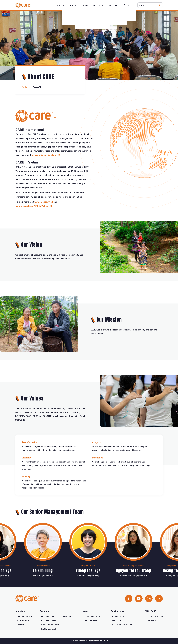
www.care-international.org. (44, 168)
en (131, 5)
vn (128, 5)
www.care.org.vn (42, 214)
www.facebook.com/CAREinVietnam (32, 218)
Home (27, 87)
